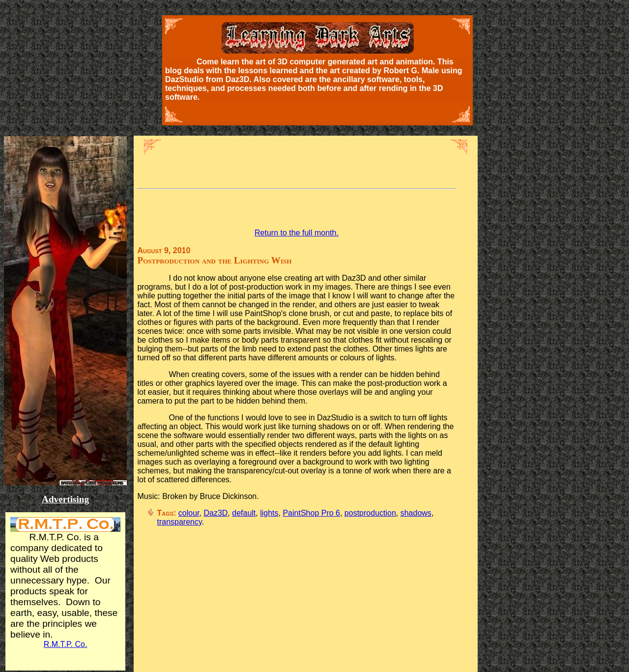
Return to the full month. (297, 233)
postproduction (370, 513)
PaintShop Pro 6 (311, 513)
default (244, 513)
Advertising (65, 499)
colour (189, 513)
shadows (416, 513)
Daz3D (215, 513)
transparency (179, 522)
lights (269, 513)
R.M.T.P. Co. (66, 644)
